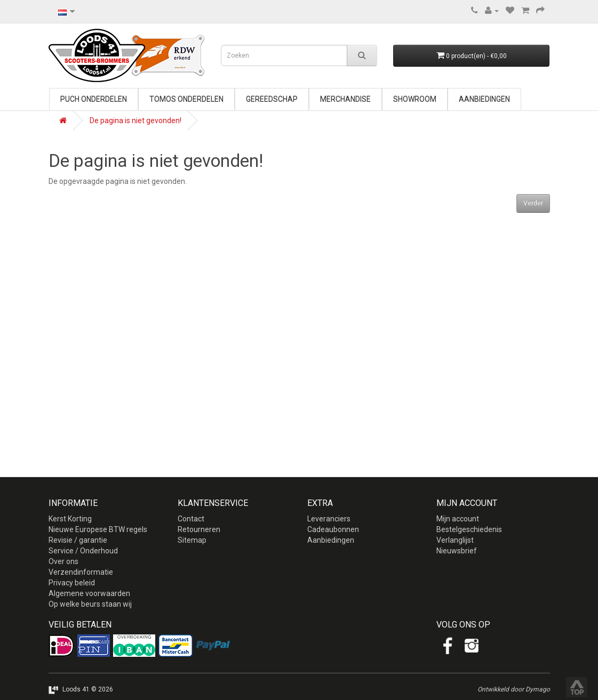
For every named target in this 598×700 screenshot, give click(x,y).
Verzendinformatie (81, 572)
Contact (191, 519)
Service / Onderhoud (83, 551)
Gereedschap (272, 99)
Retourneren (199, 529)
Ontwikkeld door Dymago (514, 689)
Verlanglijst (455, 540)
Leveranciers (329, 519)
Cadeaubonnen (333, 529)
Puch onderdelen (94, 99)
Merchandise (345, 99)
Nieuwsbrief (457, 551)
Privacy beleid (72, 583)
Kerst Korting (70, 519)
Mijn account (458, 519)
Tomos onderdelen (186, 99)
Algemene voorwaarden (89, 593)
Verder (533, 203)
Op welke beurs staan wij (90, 604)
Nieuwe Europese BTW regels (98, 529)
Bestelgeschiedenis (469, 529)
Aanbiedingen (484, 99)
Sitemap (192, 540)
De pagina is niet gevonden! (135, 120)
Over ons (63, 561)
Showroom (415, 99)
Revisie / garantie (78, 540)
